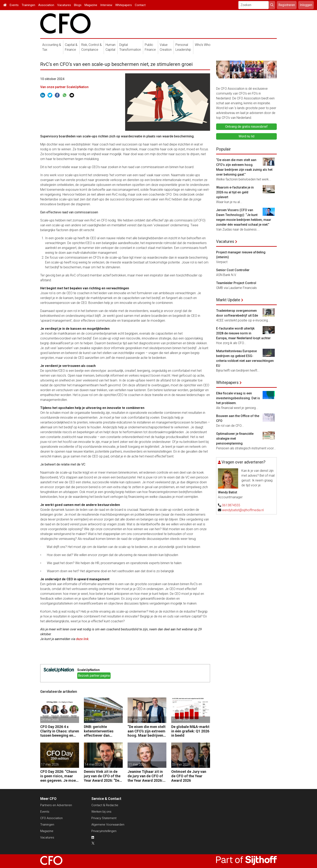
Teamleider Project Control (236, 283)
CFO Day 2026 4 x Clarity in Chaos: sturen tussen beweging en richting (60, 731)
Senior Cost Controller (233, 270)
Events (14, 5)
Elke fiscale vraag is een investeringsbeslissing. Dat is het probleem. (238, 398)
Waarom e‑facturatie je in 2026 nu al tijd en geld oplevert (235, 192)
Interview (106, 5)
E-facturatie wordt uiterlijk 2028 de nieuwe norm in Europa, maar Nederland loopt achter (243, 333)
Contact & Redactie (105, 805)
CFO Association (51, 818)
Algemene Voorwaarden (108, 825)
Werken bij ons (101, 812)
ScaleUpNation (88, 670)
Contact (140, 5)
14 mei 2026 (94, 764)
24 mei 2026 (50, 720)
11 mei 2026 (137, 764)
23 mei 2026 (94, 720)
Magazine (91, 5)
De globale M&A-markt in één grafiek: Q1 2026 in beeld (190, 731)
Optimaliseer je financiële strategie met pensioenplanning (235, 439)
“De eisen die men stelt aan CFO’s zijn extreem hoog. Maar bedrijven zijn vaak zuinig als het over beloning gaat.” (147, 731)
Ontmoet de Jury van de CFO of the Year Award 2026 (189, 776)
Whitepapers (124, 5)
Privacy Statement (104, 818)
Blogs (78, 5)
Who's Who (203, 45)
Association (46, 5)
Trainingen (28, 5)
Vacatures (64, 5)
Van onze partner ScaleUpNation (64, 87)
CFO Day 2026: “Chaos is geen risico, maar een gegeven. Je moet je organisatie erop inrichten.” (59, 776)
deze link (82, 639)
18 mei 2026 (137, 720)
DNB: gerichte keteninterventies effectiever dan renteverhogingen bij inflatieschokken (101, 731)
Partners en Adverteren (56, 805)
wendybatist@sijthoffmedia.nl (243, 510)
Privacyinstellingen (104, 831)
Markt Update (228, 300)
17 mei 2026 (181, 720)
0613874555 (231, 505)
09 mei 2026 (181, 764)
